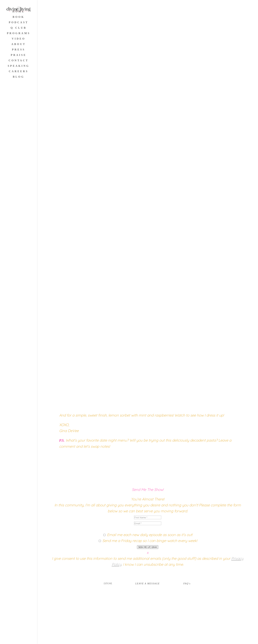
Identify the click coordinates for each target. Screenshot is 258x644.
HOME (19, 12)
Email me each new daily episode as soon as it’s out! (150, 535)
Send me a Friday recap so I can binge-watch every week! (150, 541)
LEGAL (108, 583)
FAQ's (187, 584)
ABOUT (19, 44)
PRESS (19, 50)
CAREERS (18, 71)
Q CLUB (19, 28)
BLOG (18, 77)
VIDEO (18, 39)
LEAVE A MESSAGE (148, 584)
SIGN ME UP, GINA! (148, 547)
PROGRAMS (19, 33)
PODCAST (18, 22)
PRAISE (19, 55)
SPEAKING (19, 66)
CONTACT (19, 61)
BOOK (18, 17)
